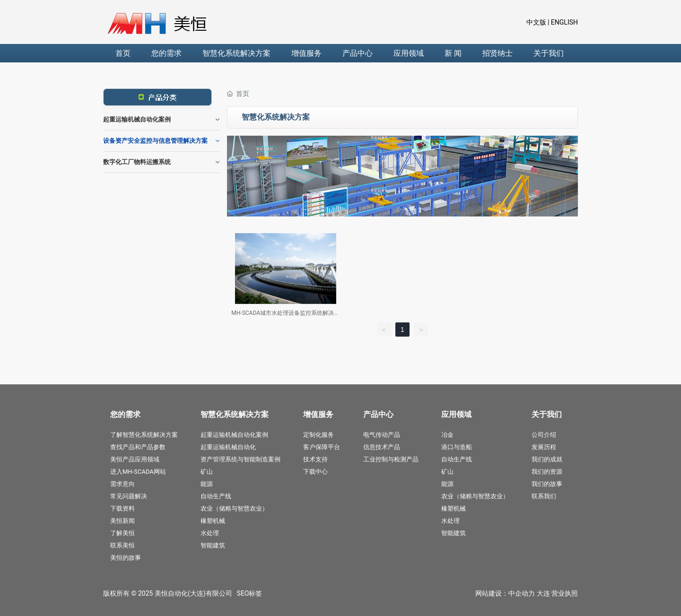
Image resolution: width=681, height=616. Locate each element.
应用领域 (409, 53)
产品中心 (358, 53)
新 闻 (453, 53)
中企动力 (522, 593)
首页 (123, 53)
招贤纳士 (498, 53)
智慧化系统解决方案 (236, 53)
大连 (543, 593)
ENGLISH (563, 22)
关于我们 (549, 53)
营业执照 (565, 593)
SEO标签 (250, 593)
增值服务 (306, 53)
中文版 (536, 22)
